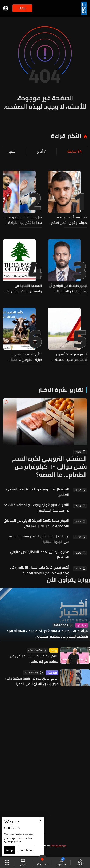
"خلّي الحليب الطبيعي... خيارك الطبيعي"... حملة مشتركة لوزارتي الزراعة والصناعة (26, 357)
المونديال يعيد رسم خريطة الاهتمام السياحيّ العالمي (38, 492)
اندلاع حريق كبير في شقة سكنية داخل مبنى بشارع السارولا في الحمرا (32, 681)
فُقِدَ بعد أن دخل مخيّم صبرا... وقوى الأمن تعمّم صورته (69, 220)
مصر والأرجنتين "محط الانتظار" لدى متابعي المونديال (40, 554)
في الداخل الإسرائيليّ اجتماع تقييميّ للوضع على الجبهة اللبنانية (39, 539)
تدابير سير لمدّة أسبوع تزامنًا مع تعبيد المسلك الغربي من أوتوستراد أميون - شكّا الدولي (68, 357)
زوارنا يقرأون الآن (68, 580)
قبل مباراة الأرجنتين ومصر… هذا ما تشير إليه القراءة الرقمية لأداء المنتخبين (23, 220)
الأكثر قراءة (66, 136)
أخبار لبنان (52, 673)
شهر (12, 151)
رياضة (54, 650)
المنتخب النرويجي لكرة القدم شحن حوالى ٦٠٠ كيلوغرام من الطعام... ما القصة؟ (49, 466)
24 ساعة (75, 151)
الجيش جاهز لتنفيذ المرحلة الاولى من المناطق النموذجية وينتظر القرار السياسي (36, 523)
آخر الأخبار (82, 625)
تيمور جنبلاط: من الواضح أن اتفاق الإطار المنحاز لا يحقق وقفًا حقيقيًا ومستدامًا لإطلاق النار (68, 288)
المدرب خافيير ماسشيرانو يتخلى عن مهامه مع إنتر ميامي (34, 659)
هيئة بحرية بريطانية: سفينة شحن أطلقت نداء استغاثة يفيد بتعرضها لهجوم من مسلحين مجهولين (47, 634)
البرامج (23, 863)
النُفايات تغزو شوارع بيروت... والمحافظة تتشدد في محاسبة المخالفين (37, 508)
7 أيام (41, 151)
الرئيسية (80, 863)
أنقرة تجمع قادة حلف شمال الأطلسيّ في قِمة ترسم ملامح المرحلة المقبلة (40, 570)
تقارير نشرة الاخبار (61, 390)
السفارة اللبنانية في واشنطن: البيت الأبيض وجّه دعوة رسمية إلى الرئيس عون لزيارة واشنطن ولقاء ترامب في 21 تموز (23, 288)
